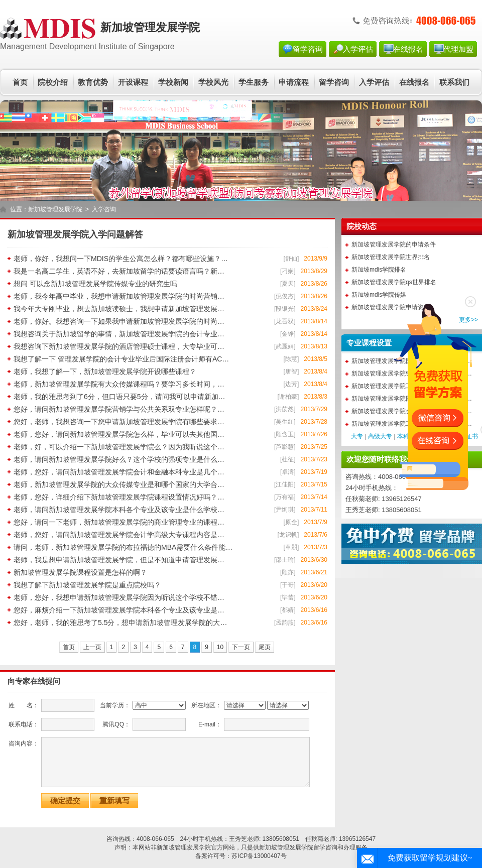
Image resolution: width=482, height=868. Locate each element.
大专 (357, 436)
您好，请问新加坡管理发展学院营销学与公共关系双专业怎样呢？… (119, 409)
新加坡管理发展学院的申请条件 (394, 244)
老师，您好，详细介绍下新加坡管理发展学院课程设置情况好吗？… (119, 497)
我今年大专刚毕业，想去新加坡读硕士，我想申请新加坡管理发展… (119, 309)
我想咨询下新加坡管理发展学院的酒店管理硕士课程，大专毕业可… (119, 346)
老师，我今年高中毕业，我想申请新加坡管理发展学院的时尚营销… (119, 296)
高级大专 (380, 436)
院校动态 (361, 226)
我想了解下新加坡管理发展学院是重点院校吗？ (87, 585)
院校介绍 (53, 82)
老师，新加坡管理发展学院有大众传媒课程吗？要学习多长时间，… (119, 384)
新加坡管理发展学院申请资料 (391, 307)
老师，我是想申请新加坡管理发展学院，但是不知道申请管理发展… (119, 560)
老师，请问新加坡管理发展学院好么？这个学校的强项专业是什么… (119, 459)
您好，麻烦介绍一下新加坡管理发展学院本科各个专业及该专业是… (119, 610)
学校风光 (213, 82)
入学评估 (358, 49)
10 (220, 647)
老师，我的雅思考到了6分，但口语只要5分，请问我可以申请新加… (119, 397)
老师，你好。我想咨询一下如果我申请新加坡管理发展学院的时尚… (119, 321)
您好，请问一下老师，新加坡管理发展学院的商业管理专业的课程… (119, 522)
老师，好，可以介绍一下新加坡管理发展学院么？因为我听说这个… (119, 447)
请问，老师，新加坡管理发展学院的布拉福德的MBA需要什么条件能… (123, 547)
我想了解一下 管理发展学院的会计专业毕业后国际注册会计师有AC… (121, 359)
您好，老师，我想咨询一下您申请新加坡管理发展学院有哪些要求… (119, 422)
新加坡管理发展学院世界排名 (391, 257)
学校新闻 (173, 82)
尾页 (265, 647)
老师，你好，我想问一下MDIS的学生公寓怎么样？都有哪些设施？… (121, 259)
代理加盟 (458, 49)
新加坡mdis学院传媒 (379, 295)
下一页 (241, 647)
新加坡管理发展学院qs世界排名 (394, 282)
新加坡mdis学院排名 (379, 270)
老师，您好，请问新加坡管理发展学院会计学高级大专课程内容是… (119, 535)
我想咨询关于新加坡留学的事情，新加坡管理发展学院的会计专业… (119, 334)
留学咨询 (308, 49)
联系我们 (454, 82)
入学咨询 (104, 209)
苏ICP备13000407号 (259, 856)
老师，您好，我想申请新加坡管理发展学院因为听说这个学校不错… (119, 597)
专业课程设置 (369, 343)
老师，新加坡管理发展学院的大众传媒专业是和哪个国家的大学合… (119, 484)
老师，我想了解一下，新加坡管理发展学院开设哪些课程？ (105, 371)
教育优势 (93, 82)
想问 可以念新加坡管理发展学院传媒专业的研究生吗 (95, 284)
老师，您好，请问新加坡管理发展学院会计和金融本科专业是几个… (119, 472)
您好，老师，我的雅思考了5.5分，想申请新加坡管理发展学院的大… (120, 623)
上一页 (92, 647)
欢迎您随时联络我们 (380, 459)
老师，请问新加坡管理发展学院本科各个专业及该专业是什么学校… (119, 510)
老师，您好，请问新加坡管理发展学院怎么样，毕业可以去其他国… (119, 434)
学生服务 (254, 82)
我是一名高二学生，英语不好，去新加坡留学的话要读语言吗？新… (119, 271)
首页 (20, 82)
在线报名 (408, 49)
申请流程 (294, 82)
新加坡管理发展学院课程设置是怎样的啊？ (80, 572)
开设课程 (133, 82)
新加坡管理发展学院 (55, 209)
